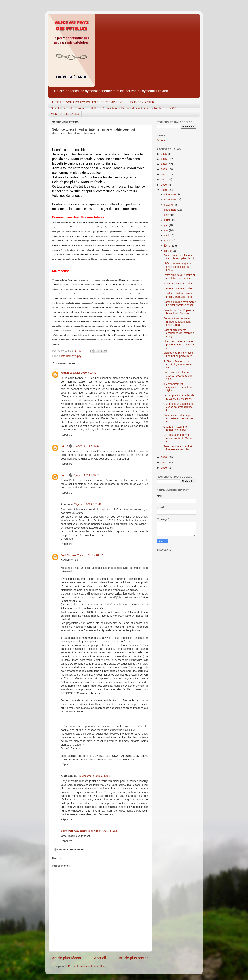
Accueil (100, 958)
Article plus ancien (134, 958)
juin (167, 225)
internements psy (71, 356)
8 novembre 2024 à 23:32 (103, 831)
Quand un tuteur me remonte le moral (175, 428)
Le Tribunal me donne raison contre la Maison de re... (178, 438)
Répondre (67, 435)
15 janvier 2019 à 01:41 (88, 504)
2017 (164, 462)
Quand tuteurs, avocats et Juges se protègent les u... (179, 407)
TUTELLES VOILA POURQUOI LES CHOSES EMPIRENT (87, 102)
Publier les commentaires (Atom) (87, 966)
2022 (164, 174)
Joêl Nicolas (68, 555)
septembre (171, 210)
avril (167, 235)
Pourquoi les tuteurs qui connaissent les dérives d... (179, 418)
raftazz (65, 373)
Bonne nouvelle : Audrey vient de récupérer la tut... (180, 257)
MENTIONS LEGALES (65, 114)
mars (167, 240)
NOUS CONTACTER (142, 102)
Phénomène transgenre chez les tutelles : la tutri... (177, 267)
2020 (164, 185)
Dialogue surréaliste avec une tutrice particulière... (179, 354)
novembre (170, 200)
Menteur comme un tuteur (179, 283)
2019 (164, 190)
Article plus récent (66, 958)
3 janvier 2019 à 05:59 (86, 475)
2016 (164, 468)
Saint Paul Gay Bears (74, 831)
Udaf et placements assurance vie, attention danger (179, 333)
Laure (64, 446)
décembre (170, 194)
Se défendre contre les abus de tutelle (74, 108)
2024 (164, 164)
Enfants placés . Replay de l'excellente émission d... (179, 312)
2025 (164, 159)
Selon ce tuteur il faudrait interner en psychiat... (178, 448)
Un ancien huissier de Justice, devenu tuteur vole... (178, 376)
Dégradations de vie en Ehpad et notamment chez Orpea (177, 322)
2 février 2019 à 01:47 (90, 555)
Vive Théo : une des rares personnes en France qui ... (179, 345)
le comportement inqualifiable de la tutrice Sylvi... (179, 387)
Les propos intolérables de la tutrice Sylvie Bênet (179, 397)
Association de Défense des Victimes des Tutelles (133, 108)
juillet (168, 220)
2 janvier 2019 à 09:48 (83, 373)
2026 (164, 154)
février (168, 246)
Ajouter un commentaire (68, 849)
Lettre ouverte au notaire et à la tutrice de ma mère (179, 277)
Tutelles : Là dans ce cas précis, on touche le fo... (179, 295)
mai (167, 230)
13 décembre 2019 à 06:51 (94, 776)
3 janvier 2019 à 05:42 (86, 446)
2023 (164, 169)
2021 (164, 180)
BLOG (173, 108)
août (167, 215)
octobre (169, 205)
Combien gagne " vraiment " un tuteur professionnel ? (180, 303)
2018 (164, 457)
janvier (168, 251)
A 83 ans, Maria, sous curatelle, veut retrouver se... (179, 364)
